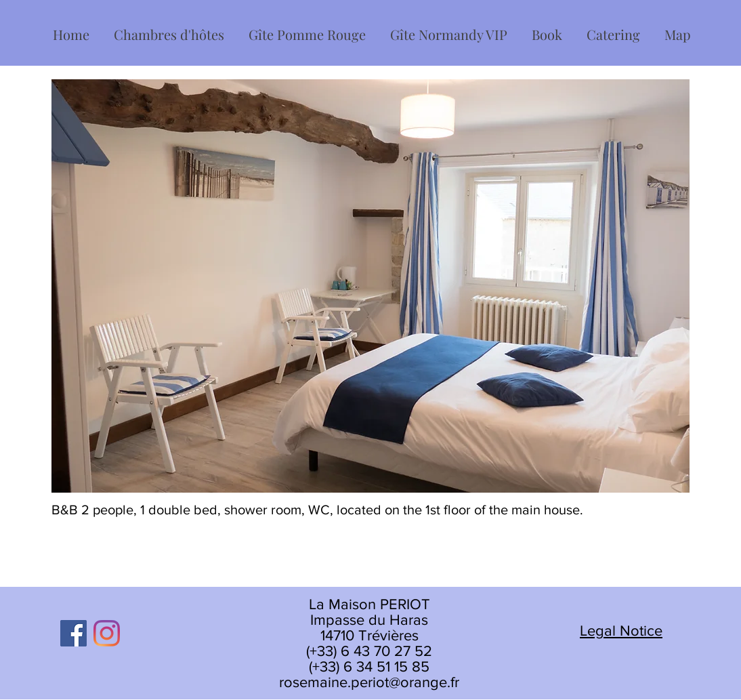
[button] (169, 28)
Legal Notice (621, 631)
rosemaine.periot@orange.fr (369, 682)
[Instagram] (107, 633)
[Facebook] (73, 633)
